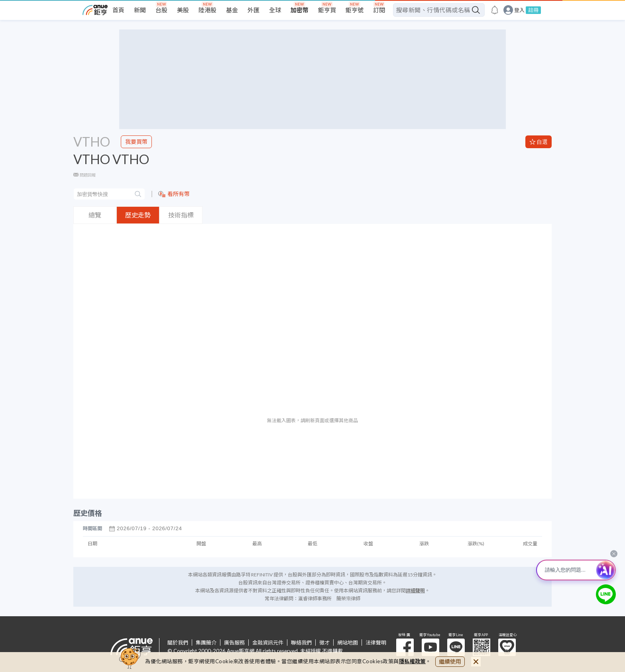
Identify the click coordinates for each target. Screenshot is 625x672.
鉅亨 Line (456, 647)
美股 (183, 10)
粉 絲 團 (405, 647)
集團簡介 (206, 643)
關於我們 (178, 643)
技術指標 (181, 215)
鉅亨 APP (482, 647)
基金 (232, 10)
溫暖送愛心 (507, 647)
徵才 (324, 643)
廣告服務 (234, 643)
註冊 (533, 10)
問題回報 (88, 175)
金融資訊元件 (268, 643)
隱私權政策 (413, 661)
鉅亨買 (327, 10)
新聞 (140, 10)
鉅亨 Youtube (430, 647)
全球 (275, 10)
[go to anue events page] (495, 10)
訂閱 (379, 10)
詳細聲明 (415, 591)
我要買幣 (136, 142)
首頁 (118, 10)
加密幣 (300, 10)
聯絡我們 (301, 643)
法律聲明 (376, 643)
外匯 (254, 10)
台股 (161, 10)
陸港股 (207, 10)
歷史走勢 (138, 215)
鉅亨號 (355, 10)
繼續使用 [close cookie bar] (450, 661)
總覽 (95, 215)
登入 (519, 10)
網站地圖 (348, 643)
